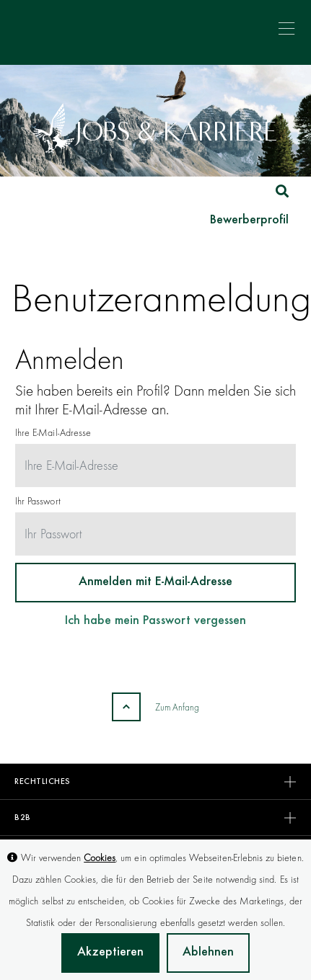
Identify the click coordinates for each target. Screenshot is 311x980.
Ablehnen (208, 953)
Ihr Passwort (38, 501)
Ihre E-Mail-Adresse (53, 432)
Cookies (100, 857)
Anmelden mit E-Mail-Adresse (155, 582)
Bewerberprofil (249, 220)
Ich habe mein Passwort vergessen (155, 621)
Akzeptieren (110, 953)
